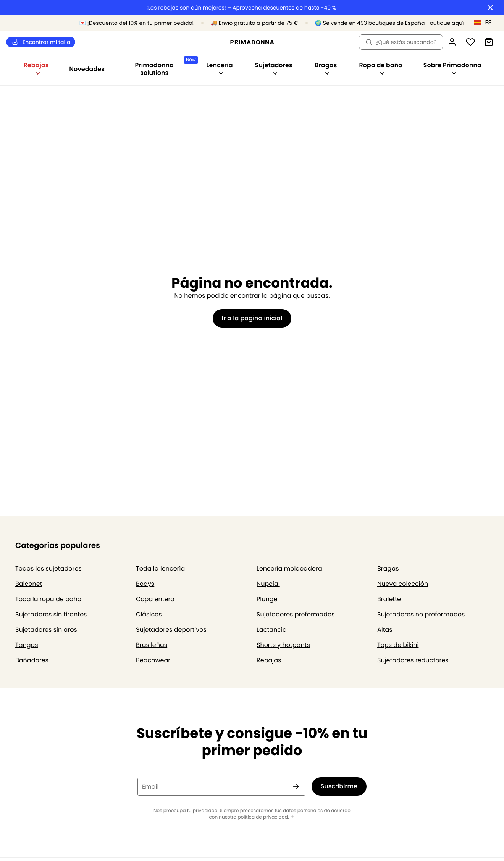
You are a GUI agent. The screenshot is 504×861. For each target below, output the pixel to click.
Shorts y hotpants (283, 645)
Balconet (29, 584)
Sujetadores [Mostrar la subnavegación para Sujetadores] (274, 68)
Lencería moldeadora (289, 568)
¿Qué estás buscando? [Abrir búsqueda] (401, 42)
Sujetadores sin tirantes (51, 614)
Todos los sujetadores (48, 568)
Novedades (87, 69)
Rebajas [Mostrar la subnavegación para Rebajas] (36, 68)
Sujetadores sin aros (46, 630)
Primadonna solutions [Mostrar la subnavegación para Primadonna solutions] (165, 67)
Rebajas (269, 660)
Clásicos (149, 614)
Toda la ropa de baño (48, 599)
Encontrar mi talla (41, 42)
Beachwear (153, 660)
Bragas (388, 568)
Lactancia (272, 630)
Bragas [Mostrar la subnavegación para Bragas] (326, 68)
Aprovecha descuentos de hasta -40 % (284, 8)
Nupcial (268, 584)
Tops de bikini (398, 645)
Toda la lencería (160, 568)
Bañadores (32, 660)
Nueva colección (403, 584)
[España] (485, 23)
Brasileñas (152, 645)
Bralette (389, 599)
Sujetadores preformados (296, 614)
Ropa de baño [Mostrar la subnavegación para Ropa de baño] (381, 68)
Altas (385, 630)
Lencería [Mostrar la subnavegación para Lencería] (219, 68)
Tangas (27, 645)
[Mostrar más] (292, 817)
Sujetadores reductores (413, 660)
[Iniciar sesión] (452, 42)
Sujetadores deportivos (171, 630)
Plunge (267, 599)
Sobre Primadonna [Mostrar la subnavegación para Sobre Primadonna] (452, 68)
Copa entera (155, 599)
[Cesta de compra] (489, 42)
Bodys (145, 584)
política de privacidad (263, 817)
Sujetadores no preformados (421, 614)
